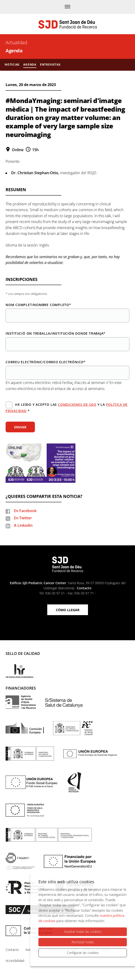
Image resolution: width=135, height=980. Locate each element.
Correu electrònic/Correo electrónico (46, 362)
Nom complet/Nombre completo (38, 305)
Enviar (20, 427)
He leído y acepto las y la (67, 407)
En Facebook (25, 511)
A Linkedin (23, 525)
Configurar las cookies (83, 953)
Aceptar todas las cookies (83, 932)
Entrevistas (50, 65)
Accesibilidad (15, 961)
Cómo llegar (68, 610)
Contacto (84, 588)
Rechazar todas (83, 942)
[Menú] (67, 7)
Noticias (12, 65)
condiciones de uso (77, 405)
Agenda (14, 51)
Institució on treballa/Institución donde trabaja (56, 333)
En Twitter (23, 518)
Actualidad (16, 42)
